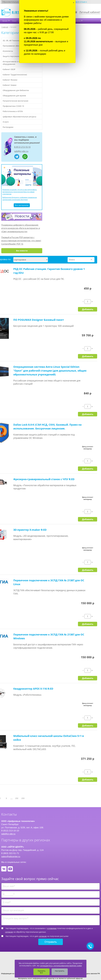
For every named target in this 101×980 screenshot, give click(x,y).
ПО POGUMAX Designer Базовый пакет (39, 320)
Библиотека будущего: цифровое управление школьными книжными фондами (20, 198)
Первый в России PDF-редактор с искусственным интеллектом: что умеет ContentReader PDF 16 (21, 241)
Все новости (22, 251)
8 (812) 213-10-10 (22, 147)
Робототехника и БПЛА (13, 111)
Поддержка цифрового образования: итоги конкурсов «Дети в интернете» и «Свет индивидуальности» (21, 228)
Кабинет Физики (10, 80)
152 (17, 798)
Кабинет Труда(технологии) (15, 75)
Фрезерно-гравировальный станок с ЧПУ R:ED (44, 479)
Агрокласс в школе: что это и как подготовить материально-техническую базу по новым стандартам (20, 192)
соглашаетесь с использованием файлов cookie (61, 966)
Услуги (14, 21)
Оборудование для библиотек (16, 90)
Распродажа (8, 127)
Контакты (78, 21)
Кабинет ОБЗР (9, 69)
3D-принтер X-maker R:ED (30, 530)
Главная (5, 27)
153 (23, 798)
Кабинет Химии (10, 85)
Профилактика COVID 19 (13, 106)
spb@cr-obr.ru (21, 151)
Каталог (5, 21)
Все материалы (22, 205)
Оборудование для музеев (14, 96)
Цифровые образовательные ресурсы (19, 117)
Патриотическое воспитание (15, 101)
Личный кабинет (90, 12)
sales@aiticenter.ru (11, 856)
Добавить (88, 309)
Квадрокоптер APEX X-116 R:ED (33, 689)
